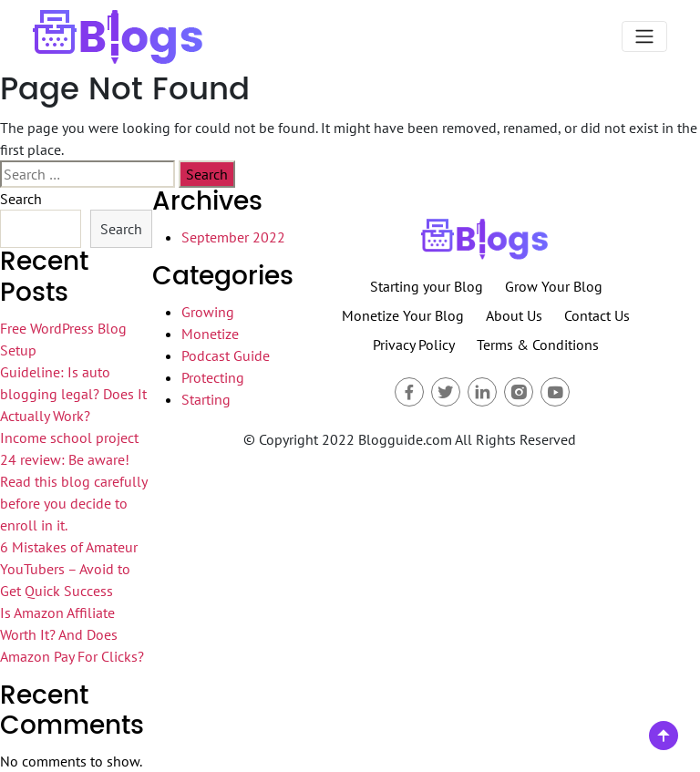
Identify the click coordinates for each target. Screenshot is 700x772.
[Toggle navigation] (644, 36)
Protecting (213, 377)
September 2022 (233, 237)
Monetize (210, 334)
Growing (208, 312)
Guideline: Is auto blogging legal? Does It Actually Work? (73, 394)
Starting (206, 399)
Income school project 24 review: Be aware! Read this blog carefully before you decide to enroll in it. (73, 481)
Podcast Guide (226, 355)
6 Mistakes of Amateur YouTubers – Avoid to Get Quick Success (69, 569)
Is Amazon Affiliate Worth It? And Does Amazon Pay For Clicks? (72, 634)
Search (21, 199)
